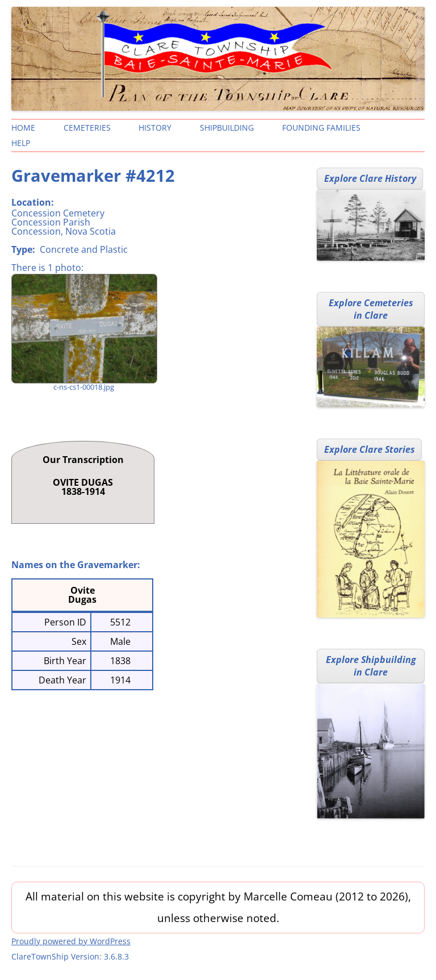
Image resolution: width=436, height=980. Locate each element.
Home (23, 128)
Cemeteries (87, 128)
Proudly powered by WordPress (71, 941)
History (155, 128)
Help (21, 143)
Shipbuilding (227, 128)
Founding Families (321, 128)
